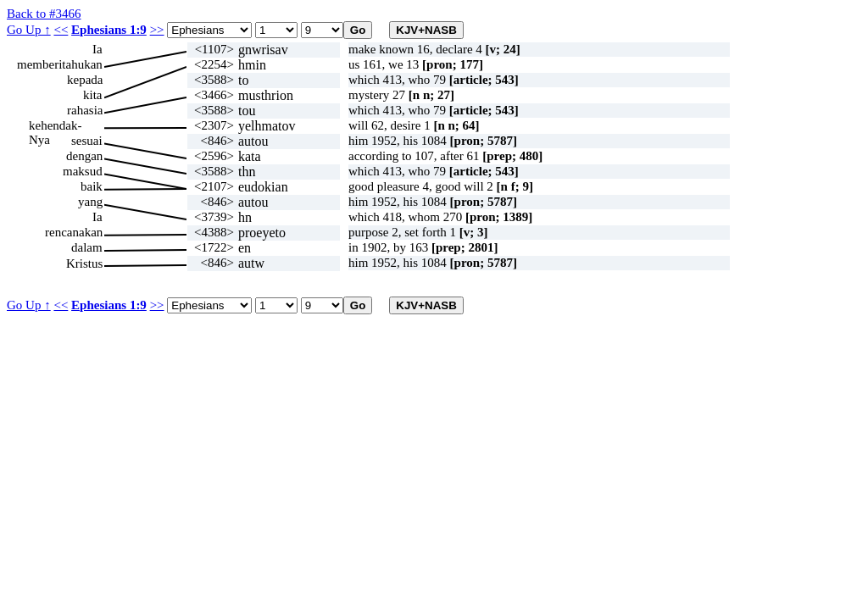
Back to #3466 (44, 14)
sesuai (87, 141)
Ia (97, 49)
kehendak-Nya (55, 126)
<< (61, 30)
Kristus (84, 263)
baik (92, 186)
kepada (85, 80)
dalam (87, 247)
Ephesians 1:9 (109, 30)
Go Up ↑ (29, 30)
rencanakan (74, 232)
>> (157, 30)
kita (93, 95)
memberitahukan (60, 64)
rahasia (85, 110)
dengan (84, 156)
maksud (83, 171)
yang (90, 202)
